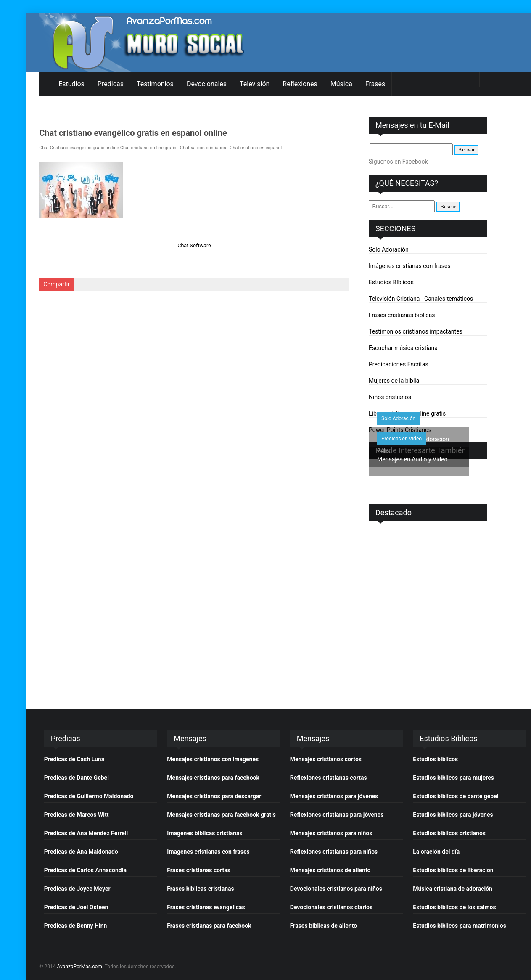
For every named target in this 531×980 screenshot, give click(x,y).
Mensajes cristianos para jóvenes (334, 796)
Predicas (111, 84)
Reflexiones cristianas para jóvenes (337, 815)
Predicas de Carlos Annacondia (85, 870)
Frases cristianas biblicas (402, 315)
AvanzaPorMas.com (80, 967)
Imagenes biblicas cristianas (205, 833)
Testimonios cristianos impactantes (416, 331)
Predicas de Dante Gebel (77, 778)
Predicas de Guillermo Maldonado (89, 796)
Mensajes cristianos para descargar (214, 796)
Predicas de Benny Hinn (76, 926)
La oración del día (436, 852)
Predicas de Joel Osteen (76, 907)
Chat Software (194, 245)
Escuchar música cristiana (403, 348)
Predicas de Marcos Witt (77, 815)
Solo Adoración (389, 249)
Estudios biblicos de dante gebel (456, 796)
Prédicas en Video (402, 439)
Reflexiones (300, 84)
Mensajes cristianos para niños (331, 833)
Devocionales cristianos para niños (336, 889)
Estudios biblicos (435, 759)
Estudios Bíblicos (391, 282)
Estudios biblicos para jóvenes (453, 815)
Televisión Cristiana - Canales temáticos (421, 299)
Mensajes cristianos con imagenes (213, 759)
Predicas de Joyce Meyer (77, 889)
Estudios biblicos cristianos (449, 833)
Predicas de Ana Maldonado (81, 852)
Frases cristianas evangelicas (206, 907)
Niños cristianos (390, 397)
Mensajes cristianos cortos (326, 759)
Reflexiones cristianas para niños (334, 852)
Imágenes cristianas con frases (410, 266)
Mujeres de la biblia (394, 381)
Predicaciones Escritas (399, 364)
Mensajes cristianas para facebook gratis (221, 815)
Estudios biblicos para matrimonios (460, 926)
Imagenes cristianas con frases (208, 852)
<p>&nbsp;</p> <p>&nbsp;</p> (428, 603)
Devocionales (207, 84)
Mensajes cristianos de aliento (330, 870)
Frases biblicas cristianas (200, 889)
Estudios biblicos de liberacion (453, 870)
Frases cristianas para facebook (209, 926)
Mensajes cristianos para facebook (213, 778)
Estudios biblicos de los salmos (454, 907)
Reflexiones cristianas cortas (329, 778)
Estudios (71, 84)
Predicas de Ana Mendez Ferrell (86, 833)
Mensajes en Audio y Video (412, 459)
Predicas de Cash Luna (74, 759)
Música (341, 84)
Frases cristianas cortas (199, 870)
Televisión (255, 84)
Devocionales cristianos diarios (331, 907)
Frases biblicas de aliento (324, 926)
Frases (375, 84)
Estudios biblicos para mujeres (453, 778)
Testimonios (155, 84)
